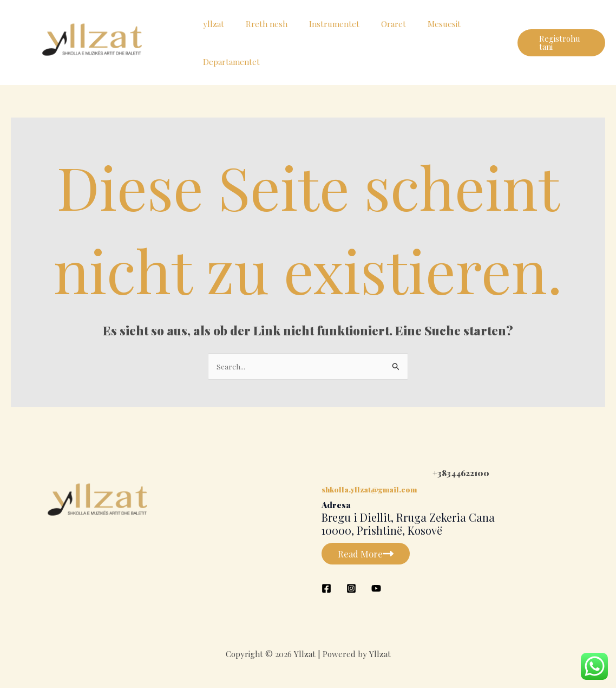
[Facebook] (326, 589)
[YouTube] (376, 589)
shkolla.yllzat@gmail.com (373, 490)
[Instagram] (351, 589)
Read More (369, 554)
